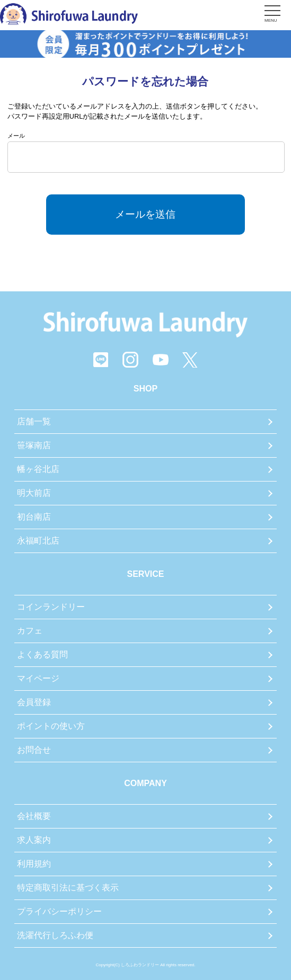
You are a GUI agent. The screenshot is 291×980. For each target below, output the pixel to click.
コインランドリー (51, 607)
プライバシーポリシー (59, 911)
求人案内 (34, 840)
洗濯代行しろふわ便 (55, 935)
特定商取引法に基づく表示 (68, 888)
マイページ (38, 678)
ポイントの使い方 (51, 726)
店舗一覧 (34, 421)
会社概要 (34, 816)
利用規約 (34, 864)
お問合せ (34, 750)
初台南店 (34, 517)
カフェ (30, 631)
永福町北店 (38, 541)
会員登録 (34, 702)
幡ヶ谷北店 (38, 469)
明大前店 (34, 493)
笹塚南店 (34, 445)
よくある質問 (42, 654)
